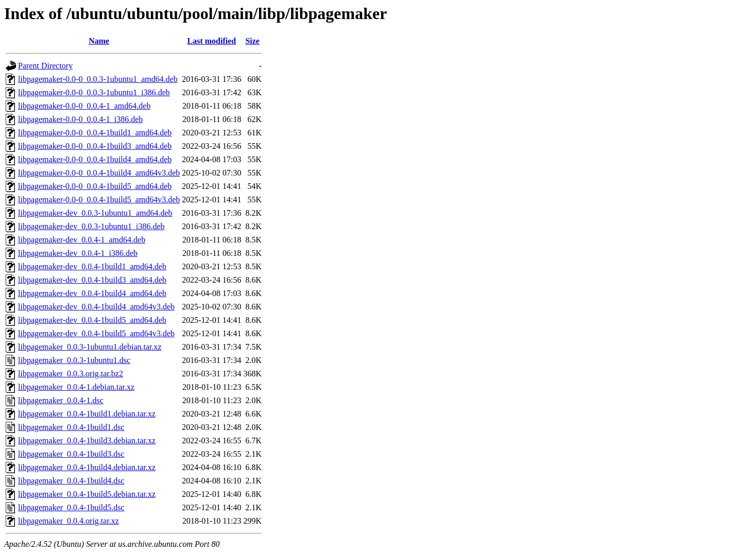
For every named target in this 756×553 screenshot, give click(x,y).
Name (99, 41)
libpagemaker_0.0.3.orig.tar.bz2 (71, 374)
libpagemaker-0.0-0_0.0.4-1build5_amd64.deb (95, 186)
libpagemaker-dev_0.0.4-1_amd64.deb (82, 240)
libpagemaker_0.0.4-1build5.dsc (71, 507)
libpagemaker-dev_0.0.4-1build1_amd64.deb (92, 266)
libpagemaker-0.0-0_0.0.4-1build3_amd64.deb (95, 146)
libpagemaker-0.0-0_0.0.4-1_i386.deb (80, 119)
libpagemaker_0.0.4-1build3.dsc (71, 454)
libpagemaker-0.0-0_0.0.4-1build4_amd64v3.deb (99, 173)
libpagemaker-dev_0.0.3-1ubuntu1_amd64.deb (95, 213)
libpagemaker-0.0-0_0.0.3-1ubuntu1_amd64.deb (98, 79)
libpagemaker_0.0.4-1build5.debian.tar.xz (87, 494)
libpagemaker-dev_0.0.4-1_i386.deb (78, 253)
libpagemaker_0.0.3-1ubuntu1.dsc (74, 360)
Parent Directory (45, 66)
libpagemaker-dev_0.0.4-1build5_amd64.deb (92, 320)
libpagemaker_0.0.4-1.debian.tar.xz (76, 387)
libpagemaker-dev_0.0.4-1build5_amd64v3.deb (96, 333)
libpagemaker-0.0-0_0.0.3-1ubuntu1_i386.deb (94, 92)
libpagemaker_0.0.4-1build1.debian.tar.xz (87, 414)
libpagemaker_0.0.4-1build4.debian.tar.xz (87, 467)
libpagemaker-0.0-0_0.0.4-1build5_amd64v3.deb (99, 200)
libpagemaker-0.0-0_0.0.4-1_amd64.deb (84, 106)
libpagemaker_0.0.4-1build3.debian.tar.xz (87, 440)
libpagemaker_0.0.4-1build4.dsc (71, 481)
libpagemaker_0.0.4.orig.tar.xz (68, 521)
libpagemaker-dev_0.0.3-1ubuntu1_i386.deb (91, 226)
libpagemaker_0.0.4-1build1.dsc (71, 427)
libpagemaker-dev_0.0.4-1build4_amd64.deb (92, 293)
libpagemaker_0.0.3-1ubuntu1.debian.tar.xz (90, 347)
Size (252, 41)
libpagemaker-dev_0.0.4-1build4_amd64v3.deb (96, 307)
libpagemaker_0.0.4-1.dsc (61, 400)
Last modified (212, 41)
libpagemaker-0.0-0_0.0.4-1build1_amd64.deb (95, 133)
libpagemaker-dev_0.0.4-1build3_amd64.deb (92, 280)
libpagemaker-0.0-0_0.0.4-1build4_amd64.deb (95, 159)
